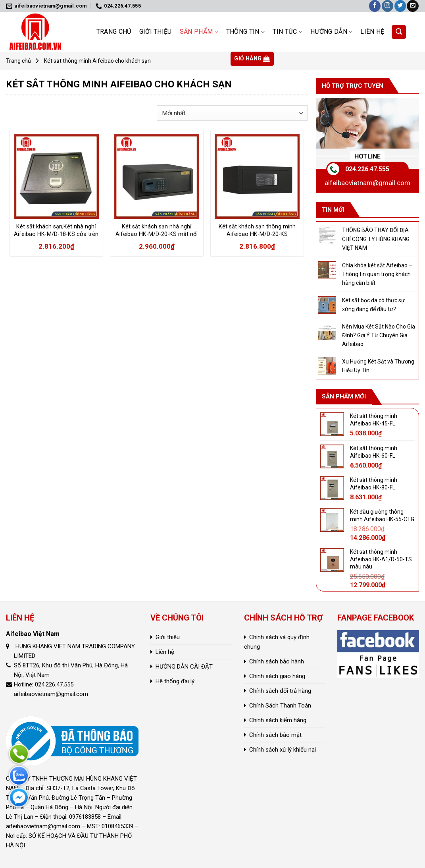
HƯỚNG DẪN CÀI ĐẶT (184, 667)
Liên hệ (372, 32)
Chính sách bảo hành (277, 661)
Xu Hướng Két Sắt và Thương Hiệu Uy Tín (378, 366)
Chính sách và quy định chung (277, 642)
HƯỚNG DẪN (331, 32)
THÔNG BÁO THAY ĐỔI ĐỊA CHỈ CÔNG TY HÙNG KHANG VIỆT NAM (376, 239)
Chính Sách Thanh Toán (280, 706)
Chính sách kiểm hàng (278, 720)
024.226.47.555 (367, 169)
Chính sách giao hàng (277, 676)
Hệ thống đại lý (175, 681)
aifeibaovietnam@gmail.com (367, 183)
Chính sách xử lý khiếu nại (283, 750)
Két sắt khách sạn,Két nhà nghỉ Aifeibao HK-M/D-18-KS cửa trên (56, 230)
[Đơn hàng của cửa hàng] (232, 113)
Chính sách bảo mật (275, 735)
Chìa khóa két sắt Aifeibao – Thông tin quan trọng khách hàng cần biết (377, 274)
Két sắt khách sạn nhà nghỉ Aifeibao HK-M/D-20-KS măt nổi (157, 230)
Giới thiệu (156, 32)
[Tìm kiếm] (399, 32)
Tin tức (287, 32)
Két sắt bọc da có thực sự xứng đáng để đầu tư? (373, 305)
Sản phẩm (199, 32)
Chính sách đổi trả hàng (280, 691)
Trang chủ (114, 32)
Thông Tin (245, 32)
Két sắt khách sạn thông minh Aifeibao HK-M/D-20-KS (257, 230)
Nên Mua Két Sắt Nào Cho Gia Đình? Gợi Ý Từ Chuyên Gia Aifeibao (379, 335)
